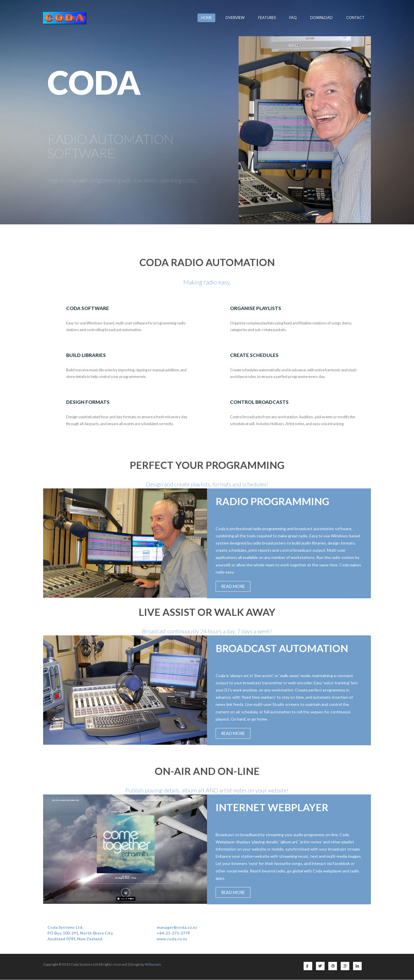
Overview (235, 18)
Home (206, 18)
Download (321, 18)
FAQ (293, 18)
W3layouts (153, 965)
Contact (355, 18)
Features (267, 18)
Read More (234, 587)
